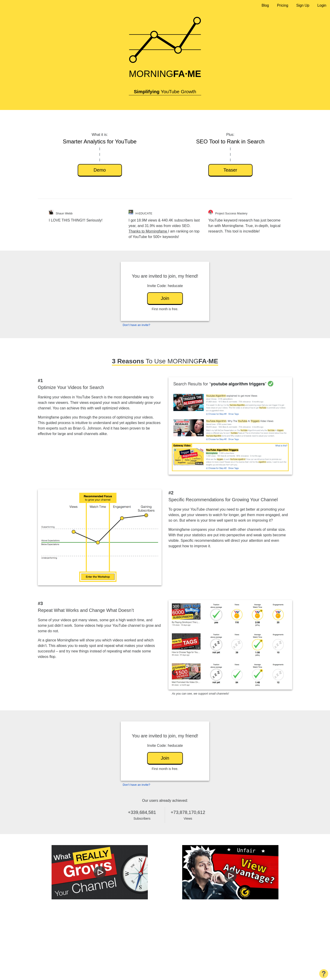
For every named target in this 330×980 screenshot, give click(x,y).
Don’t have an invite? (137, 325)
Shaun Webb (64, 213)
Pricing (283, 5)
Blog (265, 5)
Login (322, 5)
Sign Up (303, 5)
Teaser (230, 170)
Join (165, 298)
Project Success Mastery (231, 213)
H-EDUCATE (144, 213)
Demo (100, 170)
